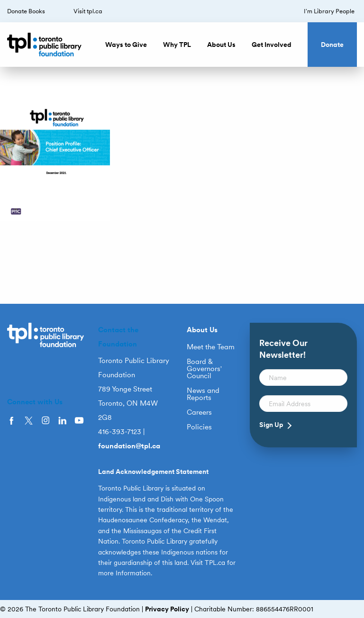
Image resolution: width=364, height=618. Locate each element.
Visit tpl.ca (88, 11)
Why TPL (177, 45)
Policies (199, 427)
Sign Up (271, 425)
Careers (199, 413)
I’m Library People (329, 11)
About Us (221, 45)
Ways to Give (126, 45)
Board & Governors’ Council (204, 369)
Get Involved (272, 45)
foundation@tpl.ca (129, 446)
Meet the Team (211, 347)
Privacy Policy (167, 609)
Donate (332, 45)
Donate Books (26, 11)
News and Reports (203, 394)
